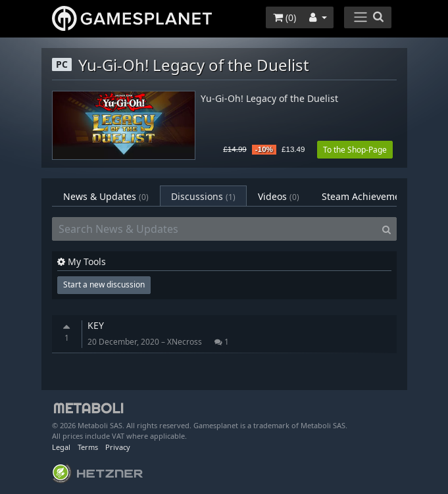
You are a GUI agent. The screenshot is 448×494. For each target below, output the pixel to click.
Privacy (118, 447)
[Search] (386, 229)
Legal (61, 447)
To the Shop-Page (355, 150)
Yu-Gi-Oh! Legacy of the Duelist (269, 99)
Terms (88, 447)
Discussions (203, 196)
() (285, 17)
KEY (96, 325)
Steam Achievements (376, 196)
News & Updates (106, 196)
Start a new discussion (104, 284)
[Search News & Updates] (214, 229)
